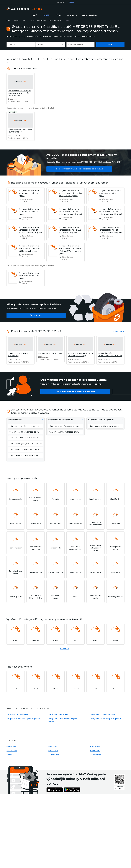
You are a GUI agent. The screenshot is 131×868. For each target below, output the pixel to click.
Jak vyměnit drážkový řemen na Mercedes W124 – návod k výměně (30, 212)
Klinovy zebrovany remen (38, 20)
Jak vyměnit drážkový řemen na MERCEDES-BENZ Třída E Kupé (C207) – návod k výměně (70, 230)
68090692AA (53, 746)
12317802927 (12, 751)
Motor (24, 20)
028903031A (53, 751)
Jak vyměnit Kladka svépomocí (18, 714)
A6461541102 (96, 755)
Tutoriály (16, 20)
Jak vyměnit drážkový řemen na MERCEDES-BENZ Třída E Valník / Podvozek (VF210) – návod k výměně (70, 250)
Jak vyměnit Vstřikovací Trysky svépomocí (105, 719)
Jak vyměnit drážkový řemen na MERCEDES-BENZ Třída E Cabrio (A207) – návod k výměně (30, 248)
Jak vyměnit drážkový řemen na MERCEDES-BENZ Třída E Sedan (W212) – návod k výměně (70, 193)
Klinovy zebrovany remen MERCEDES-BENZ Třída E (73, 169)
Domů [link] (8, 20)
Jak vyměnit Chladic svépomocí (60, 714)
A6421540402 (54, 755)
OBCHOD (61, 2)
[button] (72, 15)
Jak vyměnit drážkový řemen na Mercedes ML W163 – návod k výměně (30, 275)
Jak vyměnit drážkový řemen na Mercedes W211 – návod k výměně (30, 193)
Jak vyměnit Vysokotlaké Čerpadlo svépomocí (23, 719)
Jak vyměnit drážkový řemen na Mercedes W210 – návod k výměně (110, 193)
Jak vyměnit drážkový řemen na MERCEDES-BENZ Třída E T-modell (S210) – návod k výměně (70, 212)
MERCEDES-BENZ (56, 20)
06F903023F (11, 746)
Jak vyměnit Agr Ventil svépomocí (102, 714)
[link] (34, 15)
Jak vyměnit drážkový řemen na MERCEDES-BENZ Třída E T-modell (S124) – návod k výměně (110, 212)
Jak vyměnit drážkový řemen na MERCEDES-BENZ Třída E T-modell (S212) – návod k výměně (110, 230)
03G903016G (95, 751)
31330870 (10, 755)
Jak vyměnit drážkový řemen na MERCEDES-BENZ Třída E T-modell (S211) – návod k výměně (30, 230)
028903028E (95, 746)
